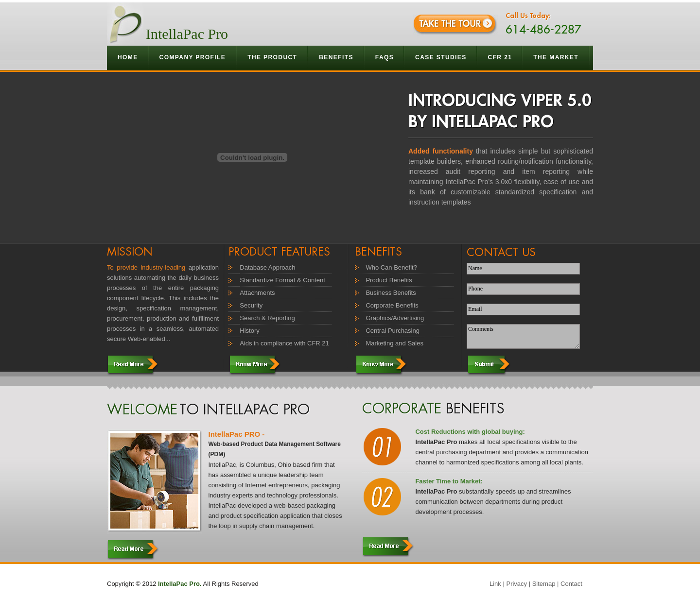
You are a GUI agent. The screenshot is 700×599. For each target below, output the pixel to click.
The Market (556, 57)
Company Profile (193, 57)
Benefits (336, 57)
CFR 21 (500, 57)
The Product (272, 57)
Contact (571, 584)
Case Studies (441, 57)
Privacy (516, 584)
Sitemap (544, 584)
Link (495, 584)
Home (128, 57)
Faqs (385, 57)
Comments (523, 336)
